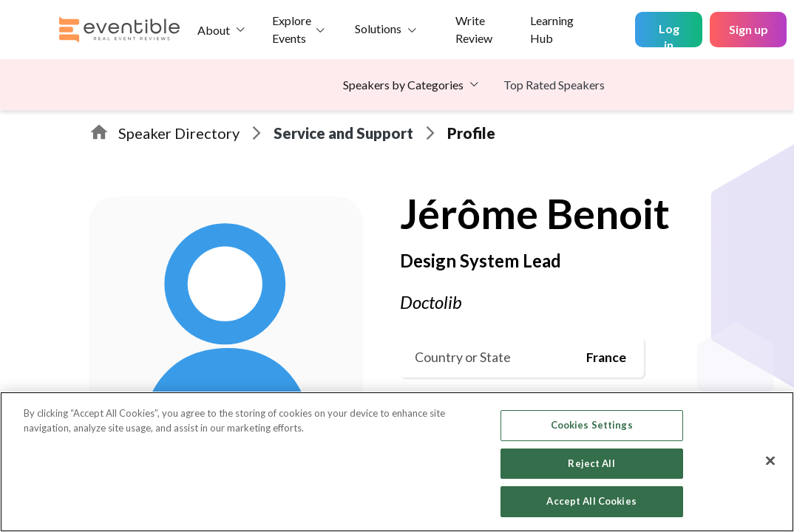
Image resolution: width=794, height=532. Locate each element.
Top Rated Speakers (554, 85)
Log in (669, 34)
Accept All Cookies (591, 501)
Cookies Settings (592, 425)
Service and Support (343, 133)
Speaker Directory (179, 133)
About (214, 30)
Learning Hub (552, 29)
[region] (397, 462)
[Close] (770, 461)
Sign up (749, 29)
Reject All (591, 463)
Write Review (474, 29)
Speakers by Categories (403, 85)
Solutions (378, 28)
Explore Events (292, 29)
